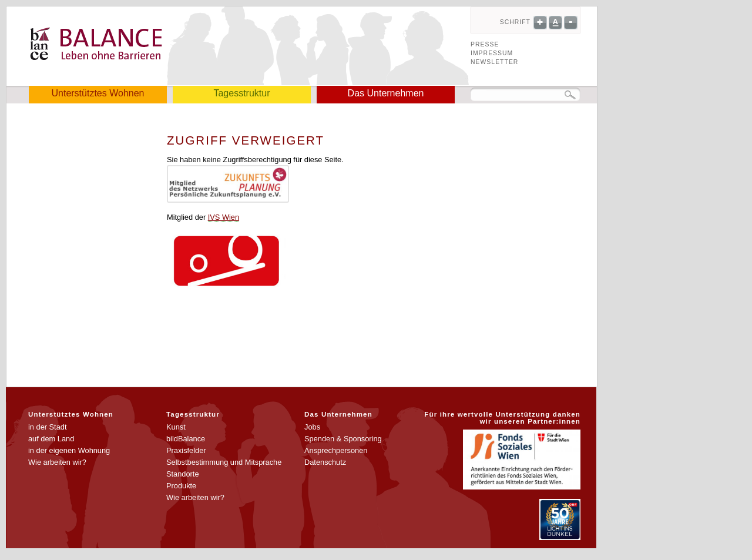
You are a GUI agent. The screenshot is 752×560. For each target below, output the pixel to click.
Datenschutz (325, 462)
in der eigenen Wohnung (69, 450)
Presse (485, 44)
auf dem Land (51, 439)
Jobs (312, 427)
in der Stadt (47, 427)
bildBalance (186, 439)
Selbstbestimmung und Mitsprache (224, 462)
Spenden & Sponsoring (343, 439)
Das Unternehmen (386, 93)
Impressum (492, 53)
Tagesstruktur (241, 93)
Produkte (181, 486)
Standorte (183, 474)
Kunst (176, 427)
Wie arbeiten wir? (57, 462)
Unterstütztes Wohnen (98, 93)
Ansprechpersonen (336, 450)
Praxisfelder (186, 450)
